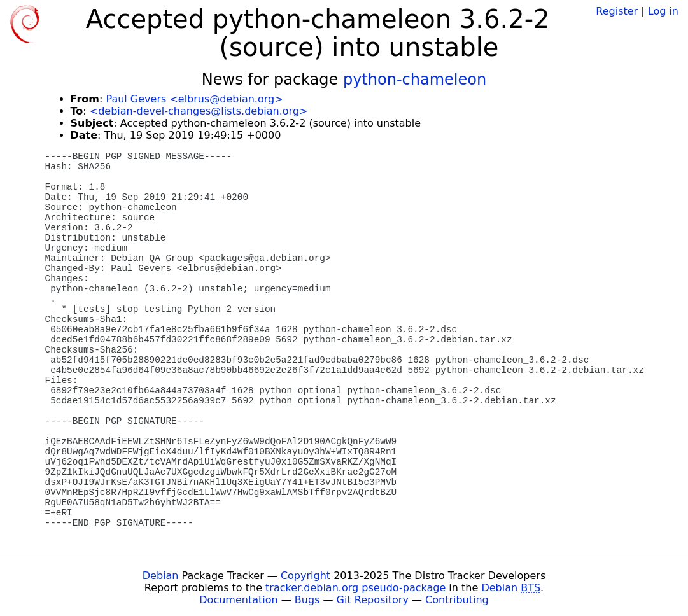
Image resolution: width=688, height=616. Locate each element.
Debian (161, 576)
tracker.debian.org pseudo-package (355, 588)
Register (617, 11)
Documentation (238, 600)
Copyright (305, 576)
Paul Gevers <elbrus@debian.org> (194, 99)
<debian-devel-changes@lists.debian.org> (199, 111)
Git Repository (373, 600)
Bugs (307, 600)
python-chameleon (415, 80)
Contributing (457, 600)
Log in (663, 11)
